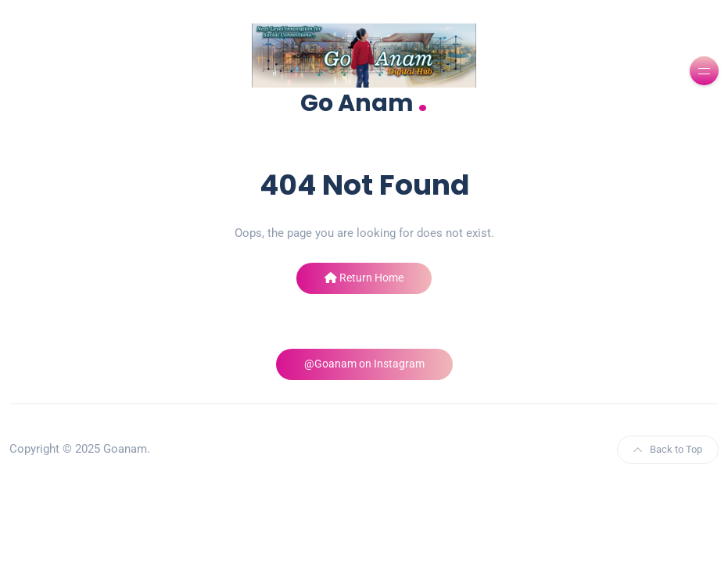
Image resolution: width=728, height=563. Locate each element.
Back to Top (668, 449)
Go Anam (364, 101)
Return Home (364, 278)
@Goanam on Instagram (364, 364)
